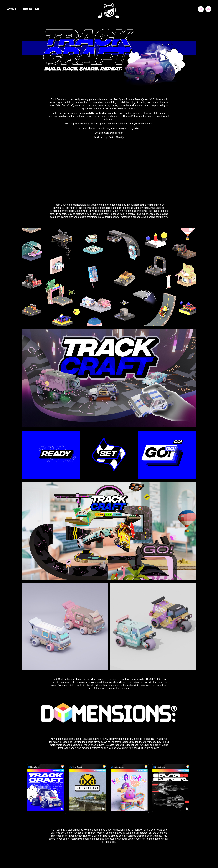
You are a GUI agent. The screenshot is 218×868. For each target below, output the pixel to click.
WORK (12, 9)
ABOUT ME (31, 9)
